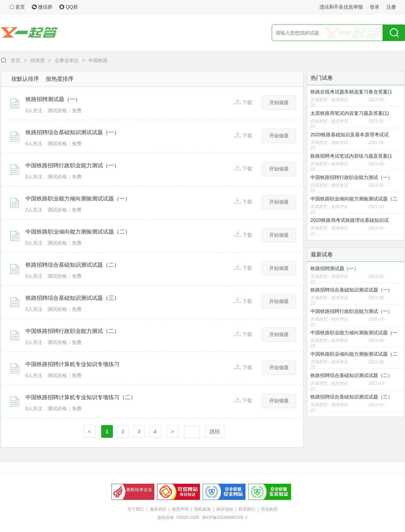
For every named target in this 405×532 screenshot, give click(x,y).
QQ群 (69, 7)
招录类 (38, 60)
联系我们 (247, 509)
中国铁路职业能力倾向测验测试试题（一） (78, 199)
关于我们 (136, 509)
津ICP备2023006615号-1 (225, 518)
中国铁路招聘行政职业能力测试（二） (73, 331)
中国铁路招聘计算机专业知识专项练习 (73, 364)
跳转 (215, 431)
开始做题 (279, 102)
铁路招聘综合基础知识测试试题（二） (73, 265)
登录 (375, 7)
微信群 (42, 7)
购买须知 (225, 509)
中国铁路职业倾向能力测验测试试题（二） (78, 232)
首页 (17, 7)
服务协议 (158, 509)
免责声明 (180, 509)
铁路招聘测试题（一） (53, 99)
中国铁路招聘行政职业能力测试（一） (73, 165)
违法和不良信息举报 (341, 7)
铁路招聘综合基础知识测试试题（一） (73, 132)
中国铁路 (98, 60)
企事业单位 (67, 60)
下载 (243, 102)
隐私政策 (203, 509)
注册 (391, 7)
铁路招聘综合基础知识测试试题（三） (73, 298)
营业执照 (269, 509)
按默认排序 (25, 79)
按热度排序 (60, 79)
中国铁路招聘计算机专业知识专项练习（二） (81, 397)
